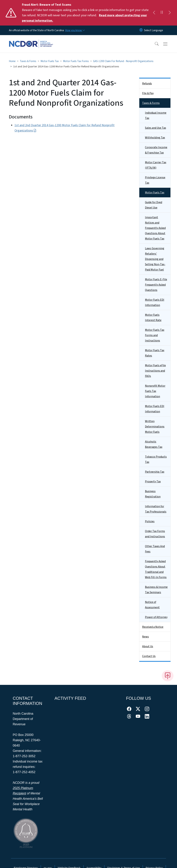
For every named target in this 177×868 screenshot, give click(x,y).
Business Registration (153, 494)
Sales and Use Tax (155, 128)
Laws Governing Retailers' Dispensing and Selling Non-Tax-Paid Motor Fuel (155, 259)
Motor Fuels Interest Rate (153, 318)
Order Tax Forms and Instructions (155, 534)
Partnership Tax (155, 472)
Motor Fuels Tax (50, 61)
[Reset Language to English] (141, 30)
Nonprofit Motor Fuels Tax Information (155, 391)
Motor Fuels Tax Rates (155, 353)
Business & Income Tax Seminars (156, 590)
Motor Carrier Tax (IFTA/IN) (156, 165)
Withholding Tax (155, 138)
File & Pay (148, 93)
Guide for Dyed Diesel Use (154, 205)
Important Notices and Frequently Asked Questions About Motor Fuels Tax (155, 228)
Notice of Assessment (152, 605)
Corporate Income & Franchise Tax (156, 150)
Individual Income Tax (156, 115)
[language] (154, 30)
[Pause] (162, 13)
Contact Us (149, 656)
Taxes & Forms (28, 61)
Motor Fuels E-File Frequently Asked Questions (156, 285)
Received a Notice (153, 627)
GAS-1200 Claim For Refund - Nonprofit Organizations (123, 61)
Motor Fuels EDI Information (155, 302)
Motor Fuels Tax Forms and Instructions (155, 335)
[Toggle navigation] (169, 44)
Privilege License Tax (155, 180)
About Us (148, 646)
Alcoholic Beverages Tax (154, 444)
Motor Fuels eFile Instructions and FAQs (155, 371)
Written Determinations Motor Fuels (155, 427)
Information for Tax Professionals (156, 509)
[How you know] (75, 30)
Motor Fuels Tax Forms (76, 61)
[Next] (170, 13)
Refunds (147, 84)
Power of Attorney (156, 617)
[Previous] (154, 13)
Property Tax (153, 482)
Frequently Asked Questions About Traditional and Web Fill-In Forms (156, 569)
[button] (154, 44)
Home (12, 61)
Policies (150, 521)
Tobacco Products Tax (156, 459)
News (145, 637)
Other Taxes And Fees (155, 549)
